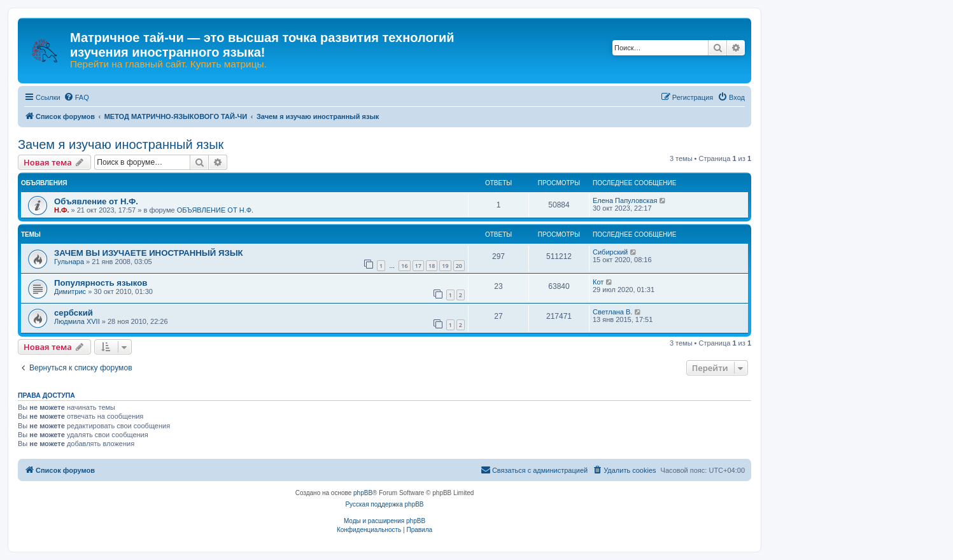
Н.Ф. (61, 210)
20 (459, 266)
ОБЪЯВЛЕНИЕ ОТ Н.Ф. (215, 210)
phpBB (363, 493)
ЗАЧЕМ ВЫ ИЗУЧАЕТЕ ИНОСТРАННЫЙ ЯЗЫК (149, 253)
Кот (598, 282)
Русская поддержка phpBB (384, 504)
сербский (74, 313)
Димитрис (70, 291)
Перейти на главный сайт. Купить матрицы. (168, 64)
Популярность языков (101, 283)
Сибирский (610, 252)
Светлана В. (612, 312)
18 (432, 266)
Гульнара (69, 262)
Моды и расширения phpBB (385, 521)
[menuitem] (76, 97)
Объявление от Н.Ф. (96, 201)
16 (404, 266)
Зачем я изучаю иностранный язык (121, 144)
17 (418, 266)
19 (445, 266)
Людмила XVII (77, 321)
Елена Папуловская (625, 200)
